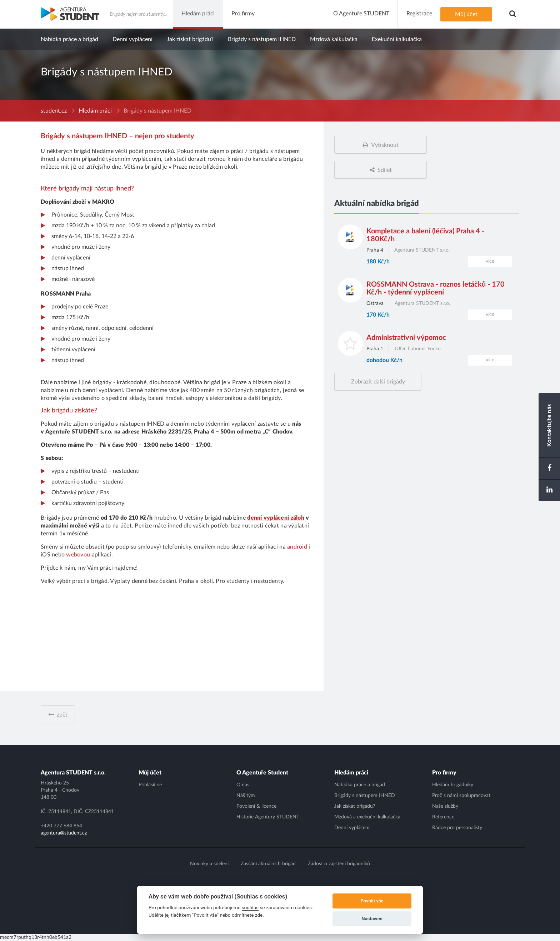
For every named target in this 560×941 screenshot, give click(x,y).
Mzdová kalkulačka (334, 39)
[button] (513, 14)
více (490, 261)
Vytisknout (385, 145)
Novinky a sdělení (209, 864)
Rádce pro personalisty (457, 828)
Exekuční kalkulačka (397, 39)
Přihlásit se (150, 785)
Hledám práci (95, 111)
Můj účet (466, 14)
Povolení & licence (256, 806)
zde (259, 915)
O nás (243, 785)
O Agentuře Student (262, 773)
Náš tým (246, 796)
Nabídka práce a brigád (69, 39)
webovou (78, 555)
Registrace (419, 14)
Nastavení (372, 919)
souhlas (250, 907)
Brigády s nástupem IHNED (262, 39)
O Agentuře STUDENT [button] (361, 14)
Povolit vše (372, 901)
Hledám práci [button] (198, 14)
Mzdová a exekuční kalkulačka (367, 817)
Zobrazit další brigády (378, 382)
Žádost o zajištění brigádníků (339, 864)
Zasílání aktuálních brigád (268, 864)
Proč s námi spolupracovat (461, 796)
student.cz (54, 111)
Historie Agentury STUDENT (268, 817)
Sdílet (385, 170)
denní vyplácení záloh (276, 518)
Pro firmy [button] (243, 14)
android (297, 547)
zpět (62, 715)
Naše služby (445, 806)
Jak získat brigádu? (190, 39)
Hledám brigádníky (453, 785)
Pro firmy (444, 773)
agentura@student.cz (64, 833)
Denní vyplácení (132, 39)
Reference (443, 817)
